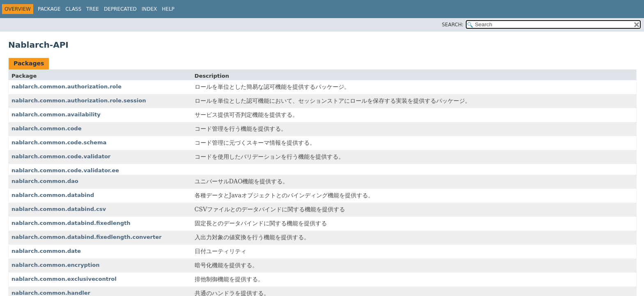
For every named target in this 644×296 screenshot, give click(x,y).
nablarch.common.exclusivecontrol (64, 279)
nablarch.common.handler (51, 293)
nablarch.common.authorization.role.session (79, 101)
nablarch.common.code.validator (61, 156)
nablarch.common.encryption (56, 265)
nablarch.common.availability (56, 114)
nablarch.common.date (46, 251)
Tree (93, 9)
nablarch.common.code (47, 128)
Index (149, 9)
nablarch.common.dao (45, 181)
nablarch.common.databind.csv (59, 209)
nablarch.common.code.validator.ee (65, 170)
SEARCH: (453, 25)
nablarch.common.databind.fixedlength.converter (86, 237)
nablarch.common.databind (53, 195)
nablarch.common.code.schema (59, 142)
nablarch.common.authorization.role (67, 87)
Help (168, 9)
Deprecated (120, 9)
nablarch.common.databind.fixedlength (71, 223)
